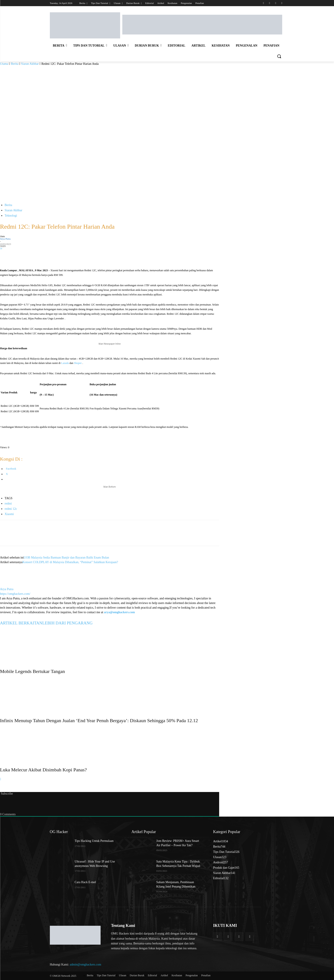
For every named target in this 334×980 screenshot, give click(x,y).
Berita (14, 64)
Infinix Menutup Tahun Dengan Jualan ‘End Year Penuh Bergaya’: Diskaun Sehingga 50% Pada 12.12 (99, 721)
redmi (8, 504)
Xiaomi (9, 514)
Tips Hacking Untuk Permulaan (94, 841)
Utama (4, 64)
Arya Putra (5, 239)
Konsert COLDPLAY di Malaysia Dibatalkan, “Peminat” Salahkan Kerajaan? (70, 562)
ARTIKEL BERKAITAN (21, 623)
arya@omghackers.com (119, 612)
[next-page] (1, 779)
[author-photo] (11, 585)
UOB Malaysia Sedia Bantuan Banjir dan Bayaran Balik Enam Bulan (66, 558)
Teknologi (11, 216)
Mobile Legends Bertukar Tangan (32, 671)
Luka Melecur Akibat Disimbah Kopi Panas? (43, 770)
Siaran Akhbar (30, 64)
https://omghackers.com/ (15, 594)
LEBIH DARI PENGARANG (67, 623)
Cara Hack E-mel (85, 882)
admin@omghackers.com (86, 965)
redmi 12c (11, 509)
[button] (279, 56)
